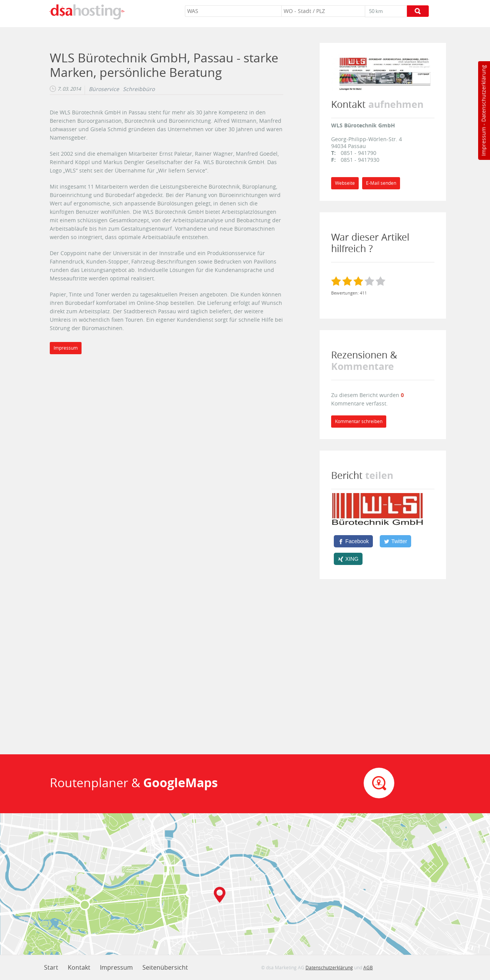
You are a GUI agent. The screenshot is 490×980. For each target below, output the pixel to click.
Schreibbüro (139, 89)
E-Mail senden (381, 183)
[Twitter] (395, 541)
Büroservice (104, 89)
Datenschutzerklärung (483, 94)
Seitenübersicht (165, 967)
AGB (368, 967)
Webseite (345, 183)
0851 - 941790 (359, 153)
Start (51, 967)
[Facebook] (353, 541)
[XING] (348, 559)
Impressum (483, 142)
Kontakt (79, 967)
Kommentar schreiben (359, 421)
